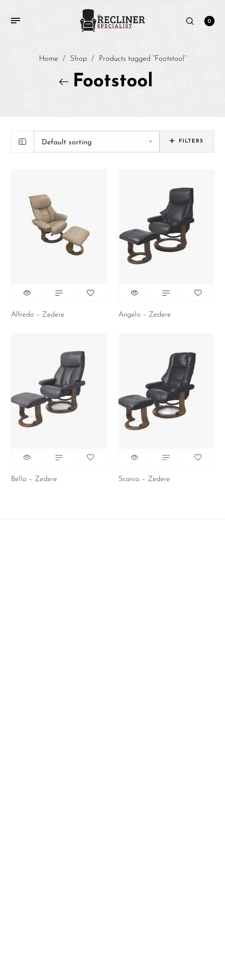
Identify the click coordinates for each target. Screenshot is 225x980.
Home (48, 59)
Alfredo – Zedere (38, 315)
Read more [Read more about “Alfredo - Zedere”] (59, 293)
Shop (78, 59)
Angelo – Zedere (145, 315)
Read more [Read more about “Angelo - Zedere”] (166, 293)
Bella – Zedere (34, 479)
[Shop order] (97, 142)
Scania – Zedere (144, 479)
